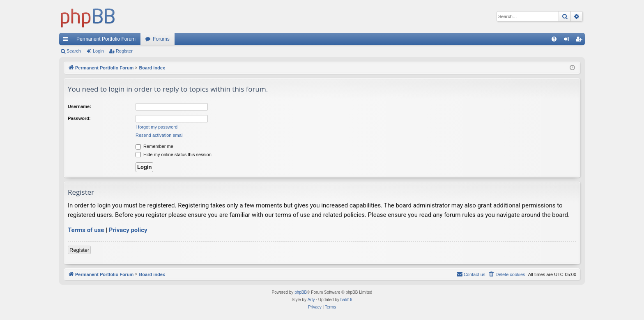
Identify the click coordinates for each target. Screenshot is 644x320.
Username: (79, 106)
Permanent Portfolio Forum (106, 39)
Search (74, 51)
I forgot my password (156, 127)
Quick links (67, 41)
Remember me (154, 146)
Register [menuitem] (581, 41)
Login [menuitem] (568, 41)
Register (124, 51)
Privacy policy (128, 230)
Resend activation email (160, 135)
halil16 (346, 300)
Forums (161, 39)
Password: (79, 118)
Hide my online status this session (174, 154)
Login (98, 51)
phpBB (301, 292)
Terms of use (86, 230)
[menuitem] (554, 39)
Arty (311, 300)
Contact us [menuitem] (471, 274)
